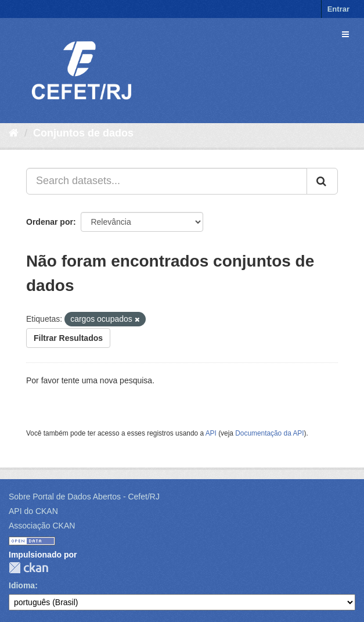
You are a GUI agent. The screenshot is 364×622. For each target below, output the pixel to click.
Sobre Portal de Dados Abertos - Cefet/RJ (84, 497)
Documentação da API (269, 433)
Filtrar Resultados (68, 338)
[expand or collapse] (345, 34)
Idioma (22, 585)
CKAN (28, 568)
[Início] (14, 133)
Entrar (338, 9)
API (211, 433)
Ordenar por (50, 222)
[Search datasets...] (167, 181)
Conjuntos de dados (83, 133)
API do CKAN (33, 511)
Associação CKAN (42, 526)
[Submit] (322, 181)
